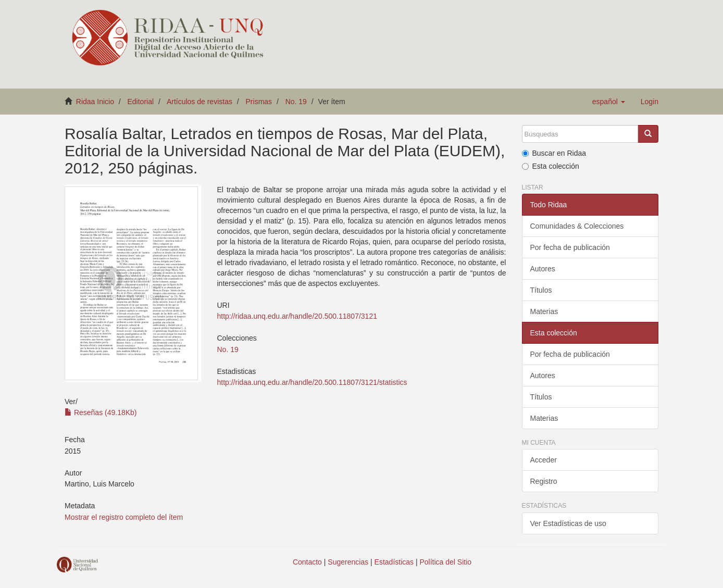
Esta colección (551, 166)
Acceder (544, 460)
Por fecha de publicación (570, 247)
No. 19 (296, 102)
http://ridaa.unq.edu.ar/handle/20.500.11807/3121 (297, 316)
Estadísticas (394, 562)
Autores (543, 269)
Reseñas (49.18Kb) (101, 412)
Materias (544, 311)
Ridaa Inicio (95, 102)
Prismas (259, 102)
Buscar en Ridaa (554, 153)
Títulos (541, 290)
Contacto (307, 562)
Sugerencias (348, 562)
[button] (609, 102)
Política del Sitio (446, 562)
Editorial (141, 102)
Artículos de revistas (200, 102)
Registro (544, 481)
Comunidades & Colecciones (577, 226)
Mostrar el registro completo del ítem (124, 517)
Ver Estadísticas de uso (568, 523)
